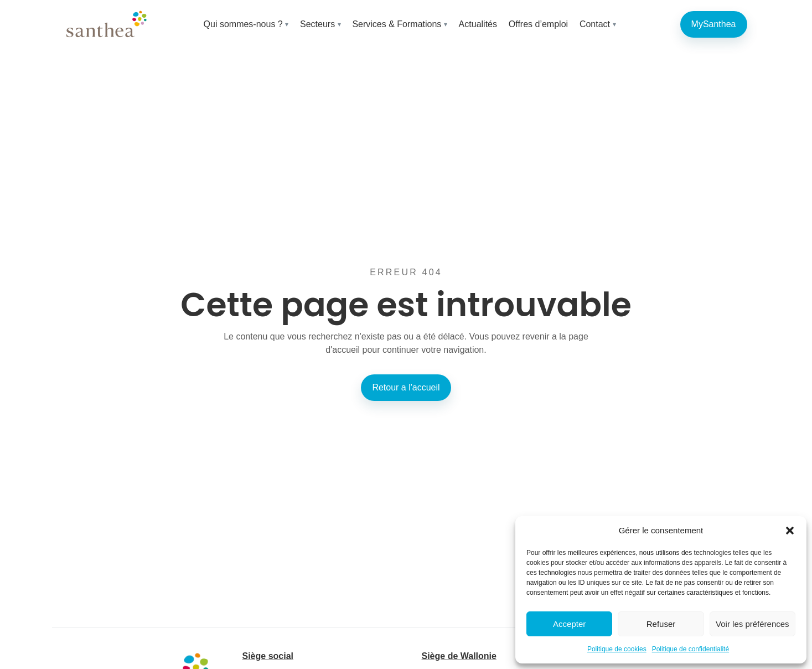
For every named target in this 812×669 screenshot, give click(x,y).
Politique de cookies (617, 649)
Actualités (478, 24)
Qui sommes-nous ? (243, 24)
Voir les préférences (752, 624)
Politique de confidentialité (691, 649)
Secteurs (317, 24)
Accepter (569, 624)
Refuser (661, 624)
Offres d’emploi (538, 24)
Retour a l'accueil (406, 387)
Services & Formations (397, 24)
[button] (790, 531)
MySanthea (714, 24)
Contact (595, 24)
